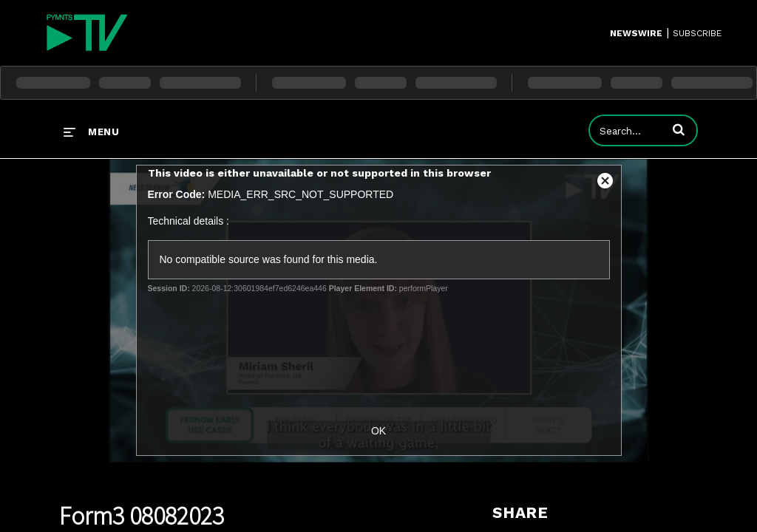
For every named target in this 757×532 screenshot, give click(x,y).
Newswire (636, 33)
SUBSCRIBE (697, 33)
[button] (679, 129)
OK (378, 431)
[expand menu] (91, 132)
